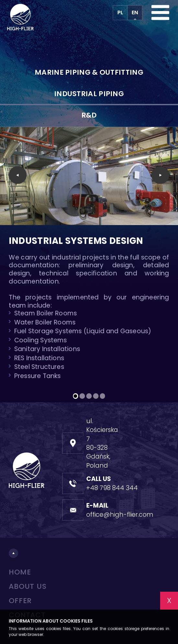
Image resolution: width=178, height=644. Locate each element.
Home (20, 572)
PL (120, 13)
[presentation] (18, 175)
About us (28, 586)
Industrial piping (89, 94)
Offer (20, 601)
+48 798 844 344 (112, 488)
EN (135, 13)
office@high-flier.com (120, 515)
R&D (89, 115)
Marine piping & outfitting (89, 72)
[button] (76, 396)
